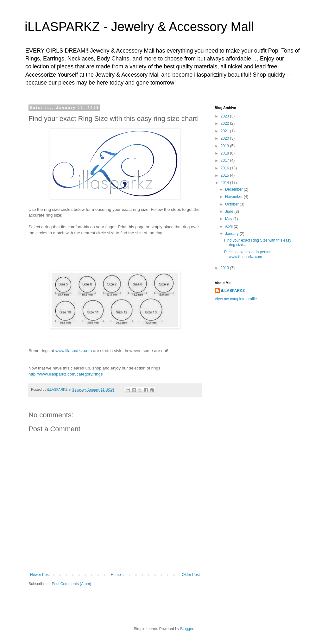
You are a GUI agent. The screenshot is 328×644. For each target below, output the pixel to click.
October (232, 204)
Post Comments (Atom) (71, 584)
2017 (225, 161)
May (229, 219)
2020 (225, 138)
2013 (225, 268)
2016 (225, 168)
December (234, 189)
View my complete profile (236, 299)
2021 (225, 131)
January (232, 234)
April (229, 226)
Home (116, 575)
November (234, 197)
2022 (225, 123)
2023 (225, 116)
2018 (225, 153)
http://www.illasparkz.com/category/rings (66, 374)
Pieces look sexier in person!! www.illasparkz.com (249, 254)
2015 (225, 175)
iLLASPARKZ (233, 291)
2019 (225, 146)
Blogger (187, 629)
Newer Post (40, 575)
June (230, 212)
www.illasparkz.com (74, 351)
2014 (225, 183)
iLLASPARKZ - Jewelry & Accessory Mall (139, 27)
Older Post (191, 575)
